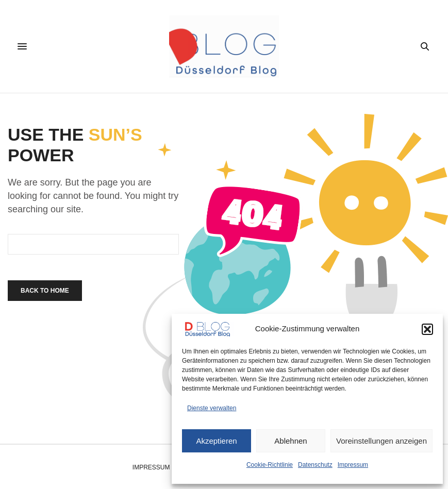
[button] (427, 329)
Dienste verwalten (212, 408)
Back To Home (45, 291)
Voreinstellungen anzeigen (381, 441)
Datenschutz (315, 465)
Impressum (353, 465)
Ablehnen (291, 441)
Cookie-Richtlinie (270, 465)
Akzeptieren (216, 441)
